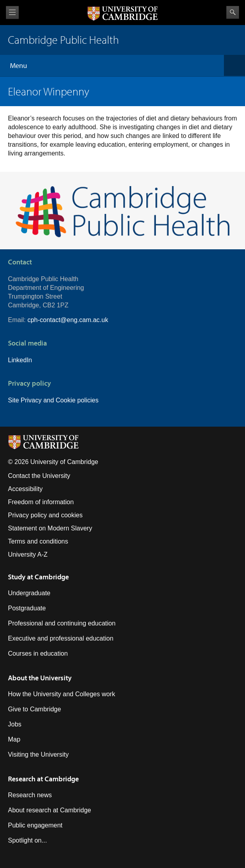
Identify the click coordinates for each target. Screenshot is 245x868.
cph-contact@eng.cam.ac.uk (68, 320)
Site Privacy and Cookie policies (53, 400)
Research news (30, 795)
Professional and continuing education (62, 623)
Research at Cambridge (43, 779)
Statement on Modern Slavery (50, 528)
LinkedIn (20, 360)
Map (14, 739)
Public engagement (35, 825)
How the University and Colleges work (61, 694)
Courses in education (38, 653)
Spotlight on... (27, 840)
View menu (12, 13)
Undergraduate (29, 593)
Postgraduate (27, 608)
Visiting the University (38, 754)
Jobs (15, 724)
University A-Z (28, 554)
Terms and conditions (38, 541)
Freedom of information (41, 502)
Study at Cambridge (38, 577)
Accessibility (25, 489)
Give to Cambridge (34, 709)
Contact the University (39, 476)
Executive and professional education (61, 638)
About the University (40, 678)
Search (233, 12)
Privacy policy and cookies (45, 515)
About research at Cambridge (50, 810)
